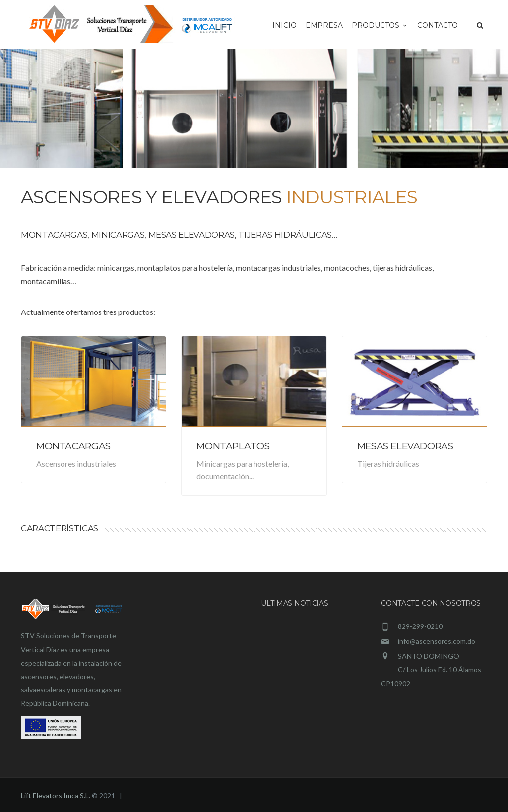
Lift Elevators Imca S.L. (56, 795)
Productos (380, 25)
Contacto (438, 25)
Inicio (285, 25)
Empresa (324, 25)
